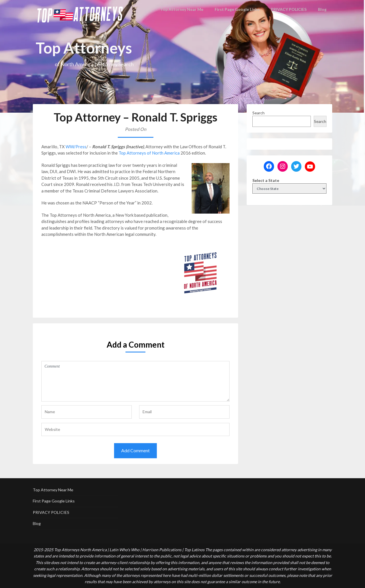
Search (258, 113)
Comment (135, 381)
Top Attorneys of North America (149, 153)
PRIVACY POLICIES (289, 9)
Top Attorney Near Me (186, 9)
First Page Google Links (238, 9)
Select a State (266, 180)
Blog (323, 9)
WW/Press (76, 147)
